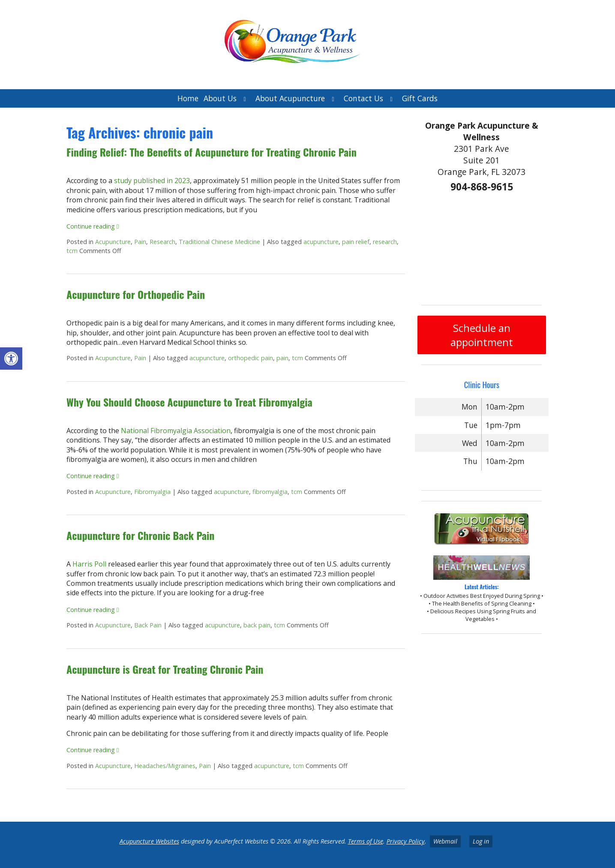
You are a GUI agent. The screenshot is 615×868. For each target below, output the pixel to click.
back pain (257, 625)
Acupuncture (113, 242)
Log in (481, 841)
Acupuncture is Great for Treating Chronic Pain (165, 669)
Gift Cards (420, 98)
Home (188, 98)
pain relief (356, 242)
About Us (220, 98)
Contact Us (363, 98)
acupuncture (321, 242)
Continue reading (93, 226)
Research (162, 242)
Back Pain (148, 625)
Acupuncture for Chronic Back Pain (141, 535)
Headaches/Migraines (165, 766)
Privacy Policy (406, 841)
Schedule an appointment (482, 335)
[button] (11, 359)
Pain (140, 242)
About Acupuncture (290, 98)
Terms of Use (366, 841)
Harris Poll (89, 564)
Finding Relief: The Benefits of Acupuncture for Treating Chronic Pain (211, 152)
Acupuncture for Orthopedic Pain (136, 294)
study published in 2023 (152, 181)
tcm (72, 251)
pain (282, 358)
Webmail (445, 841)
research (385, 242)
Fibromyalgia (152, 492)
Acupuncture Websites (149, 841)
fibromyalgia (270, 492)
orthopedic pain (250, 358)
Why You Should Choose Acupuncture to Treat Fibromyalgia (189, 402)
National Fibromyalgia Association (176, 431)
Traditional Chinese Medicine (219, 242)
